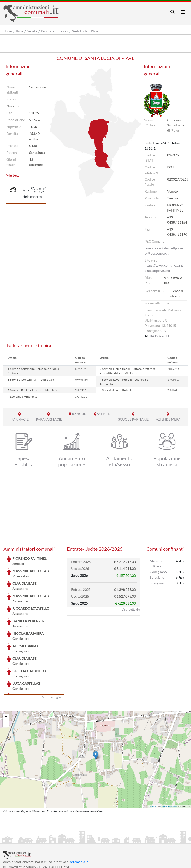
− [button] (6, 691)
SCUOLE (104, 414)
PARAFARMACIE (49, 419)
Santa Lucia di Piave (85, 31)
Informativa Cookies (88, 840)
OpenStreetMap (169, 774)
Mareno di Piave (156, 563)
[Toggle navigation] (173, 12)
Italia (19, 31)
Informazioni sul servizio (21, 840)
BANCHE (79, 414)
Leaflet (152, 774)
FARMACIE (20, 419)
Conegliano (158, 572)
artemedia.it (79, 829)
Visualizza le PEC (173, 280)
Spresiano (157, 577)
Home (8, 31)
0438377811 (160, 336)
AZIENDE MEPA (168, 419)
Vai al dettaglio (51, 665)
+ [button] (6, 685)
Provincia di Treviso (54, 31)
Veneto (32, 31)
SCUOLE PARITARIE (133, 419)
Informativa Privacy (56, 840)
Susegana (157, 583)
